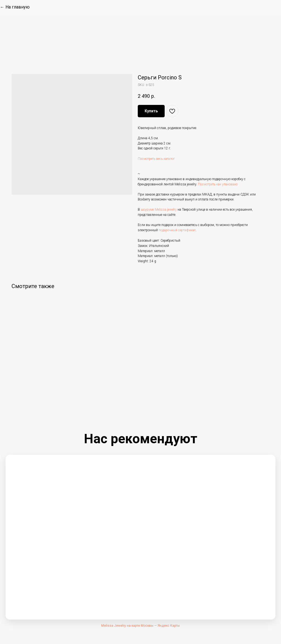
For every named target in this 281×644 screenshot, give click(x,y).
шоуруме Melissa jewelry (159, 210)
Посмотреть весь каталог (156, 159)
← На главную (15, 7)
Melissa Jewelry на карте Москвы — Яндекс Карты (140, 626)
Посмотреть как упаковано (218, 184)
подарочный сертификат (177, 230)
